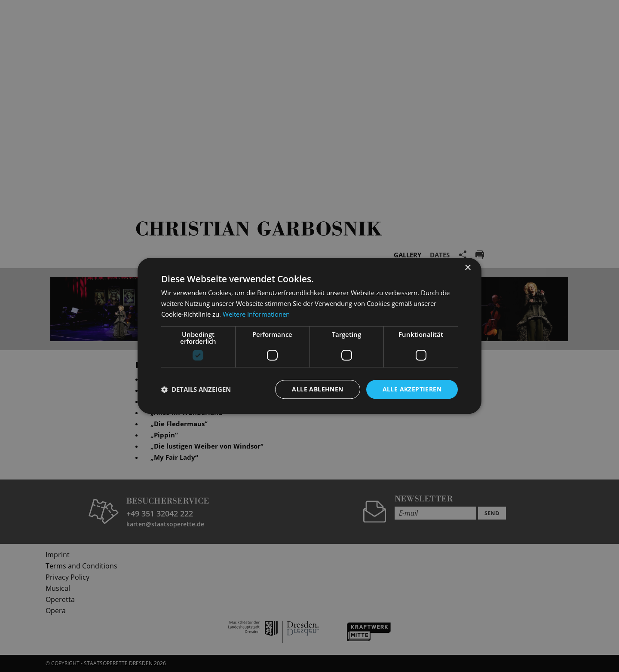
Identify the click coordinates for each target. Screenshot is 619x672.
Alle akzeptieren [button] (412, 389)
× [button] (467, 268)
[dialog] (309, 336)
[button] (196, 389)
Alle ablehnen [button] (317, 389)
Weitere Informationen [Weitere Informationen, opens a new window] (256, 314)
